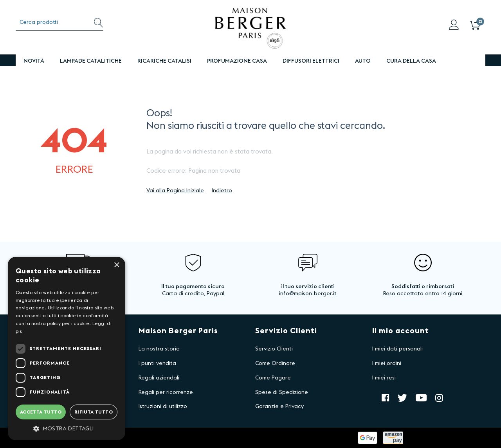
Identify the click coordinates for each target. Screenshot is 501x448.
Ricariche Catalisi (164, 61)
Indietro (222, 191)
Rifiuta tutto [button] (94, 412)
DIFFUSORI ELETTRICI (311, 61)
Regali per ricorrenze (166, 392)
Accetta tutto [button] (41, 412)
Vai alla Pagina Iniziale (175, 191)
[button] (67, 428)
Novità (34, 61)
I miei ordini (387, 363)
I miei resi (384, 378)
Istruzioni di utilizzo (163, 406)
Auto (363, 61)
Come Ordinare (275, 363)
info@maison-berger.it (308, 294)
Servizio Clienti (274, 349)
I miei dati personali (397, 349)
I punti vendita (157, 363)
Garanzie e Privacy (279, 406)
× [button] (116, 265)
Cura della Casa (411, 61)
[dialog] (67, 349)
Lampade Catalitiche (91, 61)
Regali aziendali (159, 378)
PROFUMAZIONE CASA (237, 61)
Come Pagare (273, 378)
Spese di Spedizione (282, 392)
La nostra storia (159, 349)
